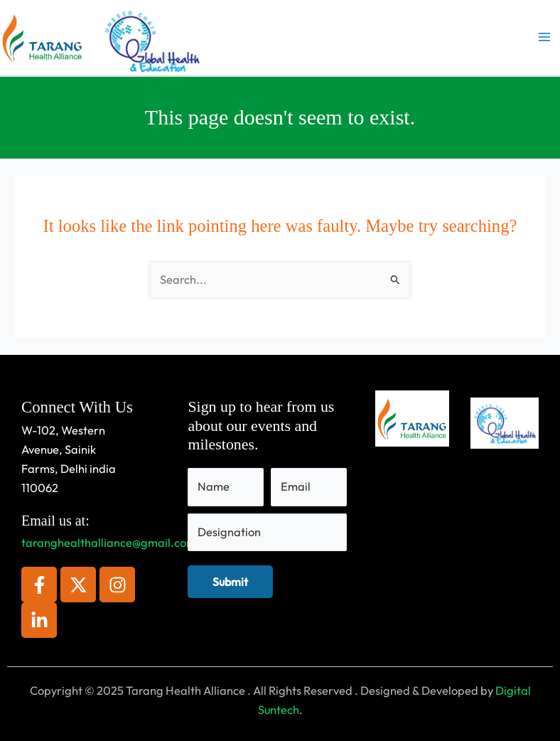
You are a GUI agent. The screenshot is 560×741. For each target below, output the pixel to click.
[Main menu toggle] (544, 37)
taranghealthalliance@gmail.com (109, 543)
